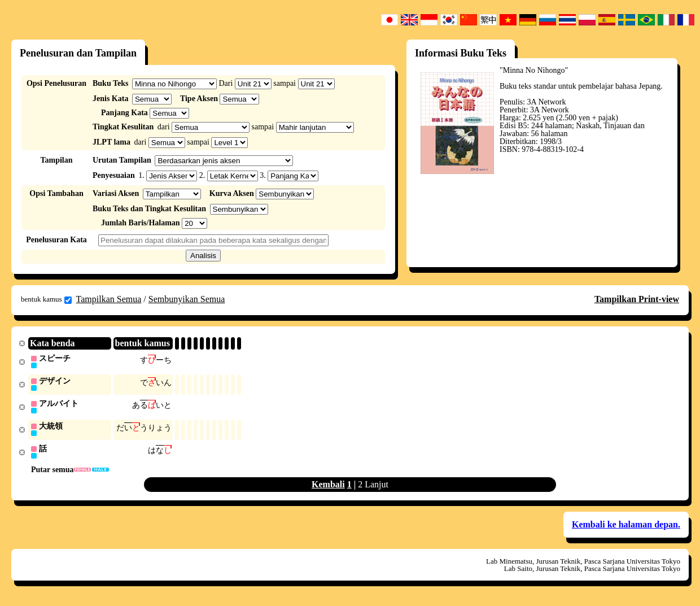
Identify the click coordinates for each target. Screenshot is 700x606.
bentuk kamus (46, 299)
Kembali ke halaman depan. (626, 527)
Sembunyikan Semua (187, 299)
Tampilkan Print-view (637, 299)
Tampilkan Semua (109, 299)
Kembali (328, 487)
